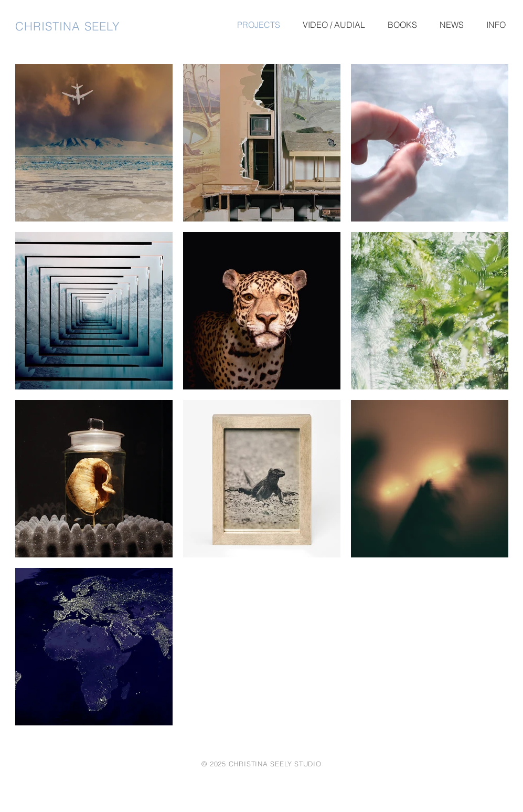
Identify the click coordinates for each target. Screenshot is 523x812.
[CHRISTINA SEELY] (81, 26)
